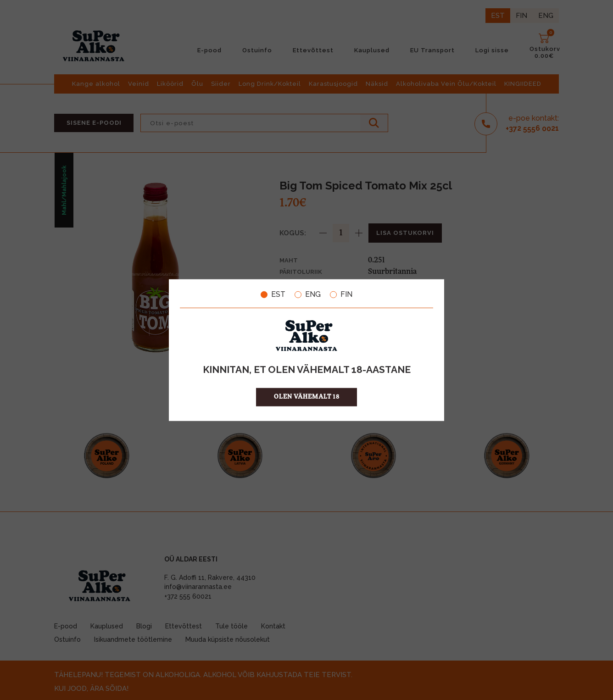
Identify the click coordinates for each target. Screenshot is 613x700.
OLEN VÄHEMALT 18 (307, 397)
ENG (308, 294)
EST (273, 294)
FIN (341, 294)
